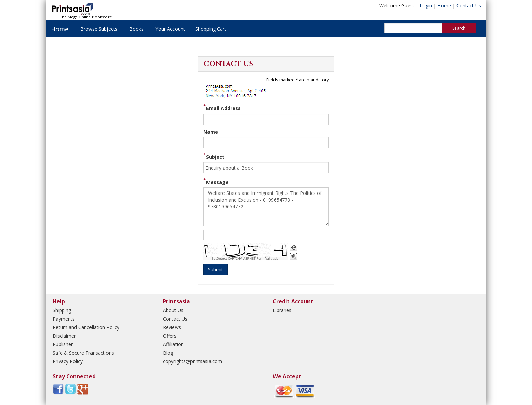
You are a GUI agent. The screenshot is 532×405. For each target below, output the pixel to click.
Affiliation (173, 344)
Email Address (223, 108)
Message (217, 182)
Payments (64, 319)
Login (426, 6)
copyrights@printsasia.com (193, 361)
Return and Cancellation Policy (86, 327)
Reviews (172, 327)
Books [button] (136, 29)
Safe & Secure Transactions (83, 353)
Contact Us (469, 6)
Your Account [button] (170, 29)
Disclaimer (64, 336)
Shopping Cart (211, 29)
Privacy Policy (68, 361)
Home (444, 6)
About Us (173, 310)
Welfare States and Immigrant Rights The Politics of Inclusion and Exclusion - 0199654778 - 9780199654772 (266, 207)
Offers (170, 336)
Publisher (63, 344)
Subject (215, 157)
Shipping (62, 310)
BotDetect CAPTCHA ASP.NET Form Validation (246, 259)
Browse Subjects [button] (99, 29)
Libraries (282, 310)
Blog (168, 353)
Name (211, 132)
